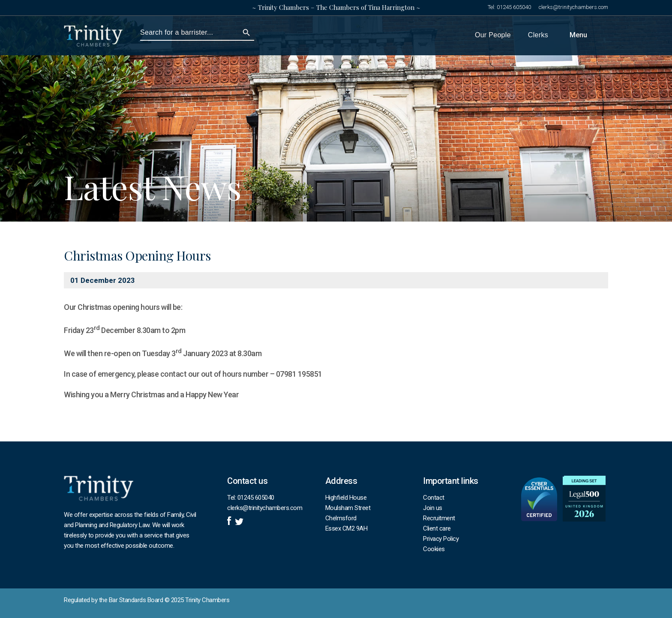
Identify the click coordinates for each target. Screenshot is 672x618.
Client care (437, 528)
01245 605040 (514, 7)
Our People (493, 35)
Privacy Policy (441, 539)
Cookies (434, 549)
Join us (433, 508)
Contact (434, 498)
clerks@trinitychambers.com (573, 7)
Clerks (538, 35)
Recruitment (439, 518)
